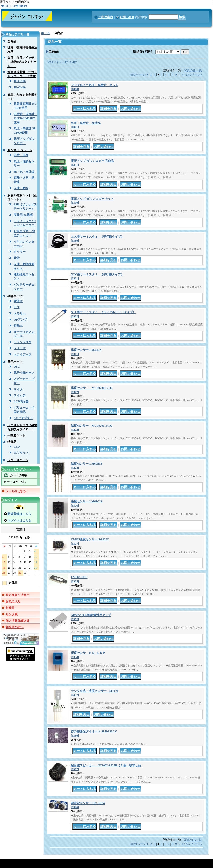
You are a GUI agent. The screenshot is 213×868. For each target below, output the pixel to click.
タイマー (20, 252)
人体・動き (21, 188)
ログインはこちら (19, 521)
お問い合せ (127, 17)
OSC (17, 367)
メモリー (20, 313)
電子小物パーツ (24, 373)
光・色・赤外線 (24, 172)
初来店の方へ (15, 627)
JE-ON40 (20, 87)
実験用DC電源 (23, 215)
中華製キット (16, 436)
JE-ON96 (20, 81)
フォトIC (20, 348)
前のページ (138, 74)
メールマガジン (16, 491)
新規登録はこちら (19, 514)
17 (183, 74)
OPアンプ (20, 320)
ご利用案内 (106, 17)
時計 (17, 258)
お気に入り (13, 601)
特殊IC (18, 326)
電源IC (18, 301)
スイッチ (20, 395)
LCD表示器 (21, 401)
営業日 (10, 608)
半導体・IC (15, 296)
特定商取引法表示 (18, 595)
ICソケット (21, 453)
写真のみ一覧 (193, 70)
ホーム (45, 33)
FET (16, 307)
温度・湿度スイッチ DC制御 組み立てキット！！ (22, 62)
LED (17, 447)
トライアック (23, 354)
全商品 (12, 41)
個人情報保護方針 (18, 621)
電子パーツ (15, 362)
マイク (18, 389)
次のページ (194, 74)
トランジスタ (23, 342)
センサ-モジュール (20, 150)
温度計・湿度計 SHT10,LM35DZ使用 (26, 118)
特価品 (12, 442)
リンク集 (12, 614)
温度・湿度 (21, 155)
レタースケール (18, 460)
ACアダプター (23, 418)
